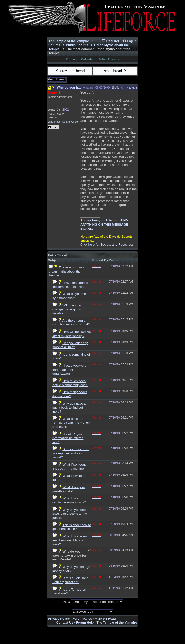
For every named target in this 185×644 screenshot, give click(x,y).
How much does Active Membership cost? (70, 383)
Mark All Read (105, 619)
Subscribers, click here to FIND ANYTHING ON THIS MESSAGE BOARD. (104, 224)
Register (110, 41)
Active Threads (109, 59)
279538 (133, 88)
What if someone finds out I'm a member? (69, 467)
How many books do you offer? (70, 394)
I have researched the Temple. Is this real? (70, 285)
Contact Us (65, 622)
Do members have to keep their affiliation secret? (70, 453)
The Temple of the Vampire (69, 41)
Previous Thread (70, 71)
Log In (129, 41)
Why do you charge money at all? (71, 569)
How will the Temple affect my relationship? (72, 334)
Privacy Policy (59, 619)
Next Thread (115, 71)
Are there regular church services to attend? (71, 323)
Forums (54, 45)
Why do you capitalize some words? (69, 500)
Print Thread (57, 79)
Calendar (87, 59)
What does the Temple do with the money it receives (71, 423)
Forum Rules (82, 619)
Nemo (88, 88)
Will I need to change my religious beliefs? (67, 309)
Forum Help (85, 622)
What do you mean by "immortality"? (71, 296)
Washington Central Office (63, 122)
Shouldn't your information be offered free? (68, 438)
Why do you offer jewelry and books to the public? (70, 514)
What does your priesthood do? (69, 489)
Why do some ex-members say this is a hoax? (70, 540)
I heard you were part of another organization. (69, 370)
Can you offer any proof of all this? (70, 345)
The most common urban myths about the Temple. (67, 271)
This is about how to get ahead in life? (72, 527)
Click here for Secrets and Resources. (107, 244)
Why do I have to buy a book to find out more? (69, 408)
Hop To (66, 602)
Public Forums (77, 45)
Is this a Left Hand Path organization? (70, 580)
